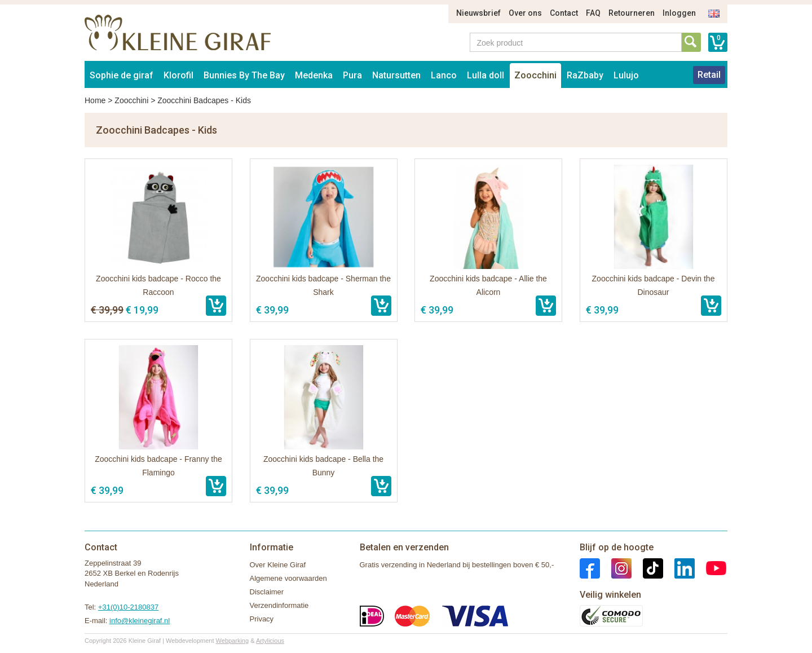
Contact (564, 13)
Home (95, 100)
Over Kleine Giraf (278, 565)
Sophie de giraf (122, 75)
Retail (709, 75)
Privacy (262, 619)
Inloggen (679, 13)
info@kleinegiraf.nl (140, 621)
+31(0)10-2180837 (128, 607)
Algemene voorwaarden (288, 578)
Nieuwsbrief (478, 13)
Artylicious (270, 641)
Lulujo (626, 75)
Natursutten (396, 75)
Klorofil (178, 75)
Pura (352, 75)
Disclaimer (267, 592)
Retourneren (632, 13)
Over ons (525, 13)
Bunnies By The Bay (244, 75)
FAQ (593, 13)
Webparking (233, 641)
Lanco (444, 75)
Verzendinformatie (279, 605)
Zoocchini (535, 75)
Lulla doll (486, 75)
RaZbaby (585, 75)
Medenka (314, 75)
